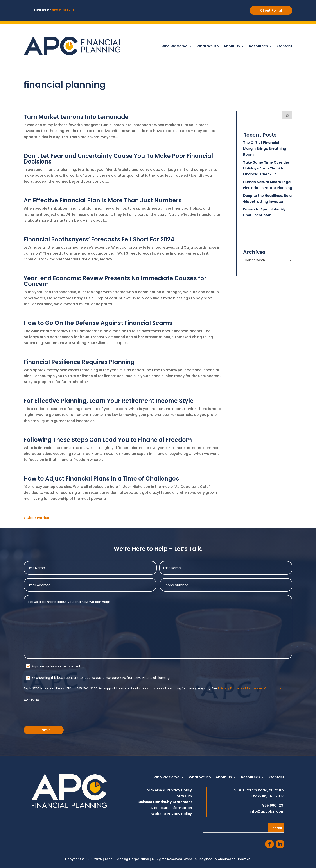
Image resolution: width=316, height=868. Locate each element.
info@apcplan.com (267, 811)
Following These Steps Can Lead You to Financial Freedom (108, 440)
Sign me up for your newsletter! (56, 666)
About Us (232, 47)
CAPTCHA (31, 700)
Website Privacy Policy (172, 814)
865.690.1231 (63, 10)
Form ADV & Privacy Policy (168, 790)
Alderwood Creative (234, 859)
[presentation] (57, 712)
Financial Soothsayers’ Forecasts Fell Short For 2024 (99, 239)
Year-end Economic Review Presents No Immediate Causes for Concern (115, 281)
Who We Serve (174, 47)
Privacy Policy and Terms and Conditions (250, 688)
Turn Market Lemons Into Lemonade (76, 117)
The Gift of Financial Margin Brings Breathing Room (265, 149)
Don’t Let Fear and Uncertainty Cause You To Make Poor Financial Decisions (118, 159)
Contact (285, 47)
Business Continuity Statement (164, 802)
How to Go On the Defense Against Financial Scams (98, 323)
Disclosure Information (171, 808)
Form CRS (183, 796)
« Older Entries (36, 518)
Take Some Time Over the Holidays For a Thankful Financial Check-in (266, 168)
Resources (259, 47)
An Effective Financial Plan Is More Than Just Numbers (103, 200)
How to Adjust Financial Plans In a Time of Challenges (101, 479)
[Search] (287, 115)
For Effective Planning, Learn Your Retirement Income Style (109, 401)
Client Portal (271, 10)
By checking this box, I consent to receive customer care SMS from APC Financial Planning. (101, 678)
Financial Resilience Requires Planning (79, 362)
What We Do (208, 47)
